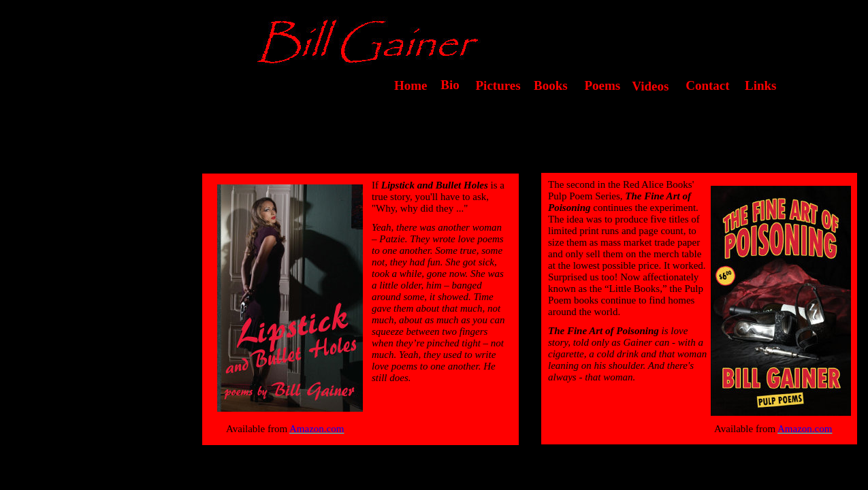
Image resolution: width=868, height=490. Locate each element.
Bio (445, 85)
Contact (703, 85)
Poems (599, 85)
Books (551, 85)
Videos (647, 86)
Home (411, 85)
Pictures (495, 85)
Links (760, 85)
